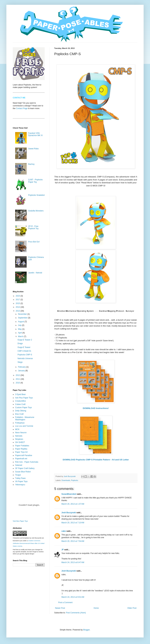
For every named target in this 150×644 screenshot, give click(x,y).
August (21, 322)
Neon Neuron (21, 433)
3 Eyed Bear (20, 394)
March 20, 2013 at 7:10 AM (73, 523)
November (23, 314)
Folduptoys (20, 423)
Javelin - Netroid (35, 273)
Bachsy (31, 164)
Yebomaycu (20, 485)
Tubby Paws (20, 478)
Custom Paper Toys (24, 408)
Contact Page (22, 108)
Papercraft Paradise (24, 455)
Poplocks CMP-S (25, 355)
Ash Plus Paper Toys (24, 398)
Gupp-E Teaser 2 (25, 340)
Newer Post (60, 608)
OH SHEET (20, 442)
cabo (64, 531)
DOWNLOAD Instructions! (96, 408)
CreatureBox (21, 401)
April (20, 333)
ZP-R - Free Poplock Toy (33, 227)
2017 (18, 300)
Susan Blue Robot (23, 472)
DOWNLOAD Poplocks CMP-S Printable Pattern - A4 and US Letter (96, 460)
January (22, 371)
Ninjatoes (19, 439)
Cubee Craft (20, 404)
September (23, 318)
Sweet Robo (33, 149)
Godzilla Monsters (36, 211)
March (21, 336)
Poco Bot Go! (34, 242)
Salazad (19, 465)
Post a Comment (65, 602)
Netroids (19, 436)
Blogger (86, 630)
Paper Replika (21, 449)
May (20, 329)
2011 (18, 379)
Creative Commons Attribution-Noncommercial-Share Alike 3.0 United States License (29, 543)
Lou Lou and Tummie (24, 426)
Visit (20, 521)
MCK (17, 429)
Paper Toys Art (21, 452)
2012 (18, 375)
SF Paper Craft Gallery (25, 468)
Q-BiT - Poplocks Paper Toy (35, 181)
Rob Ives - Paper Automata (27, 462)
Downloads (66, 480)
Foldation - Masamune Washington (25, 418)
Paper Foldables (22, 446)
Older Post (132, 608)
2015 (18, 303)
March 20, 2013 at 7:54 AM (73, 541)
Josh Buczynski (69, 513)
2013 (18, 311)
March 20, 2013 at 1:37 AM (73, 504)
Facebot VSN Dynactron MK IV (36, 134)
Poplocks (75, 480)
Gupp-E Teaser (24, 347)
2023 (18, 296)
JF (63, 550)
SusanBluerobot (69, 494)
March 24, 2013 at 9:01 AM (73, 597)
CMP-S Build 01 (24, 351)
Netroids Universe (25, 358)
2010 (18, 383)
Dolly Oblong (21, 411)
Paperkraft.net (21, 459)
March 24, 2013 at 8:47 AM (73, 562)
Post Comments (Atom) (76, 613)
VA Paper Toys (21, 481)
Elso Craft (19, 414)
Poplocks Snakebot (36, 195)
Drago (20, 343)
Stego (20, 362)
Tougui (18, 475)
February (22, 367)
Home (96, 608)
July (20, 325)
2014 (18, 307)
